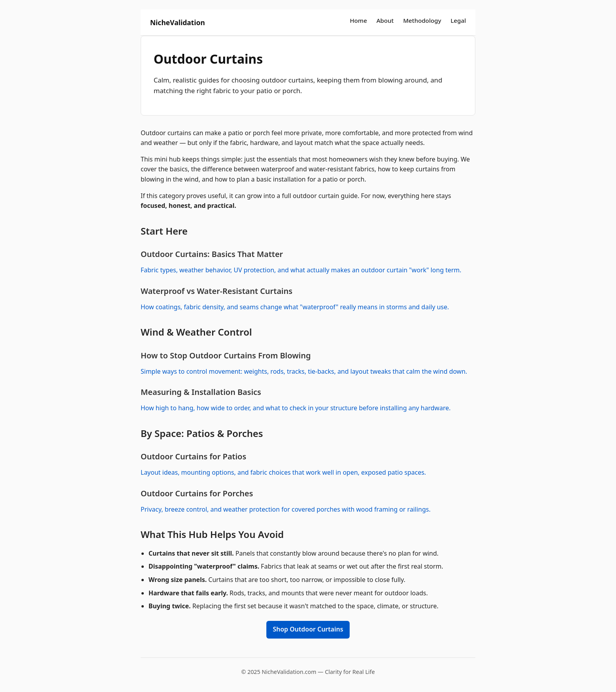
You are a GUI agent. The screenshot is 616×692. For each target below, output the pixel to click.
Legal (458, 20)
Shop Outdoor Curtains (308, 629)
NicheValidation (178, 22)
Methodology (422, 20)
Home (358, 20)
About (385, 20)
